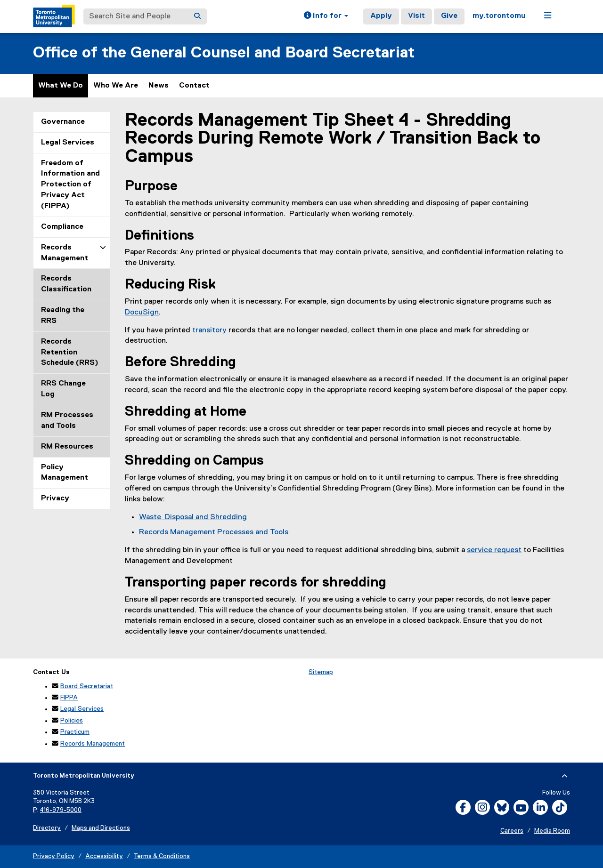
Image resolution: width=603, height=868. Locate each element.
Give (449, 16)
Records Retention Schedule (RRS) (70, 353)
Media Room (552, 831)
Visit (416, 16)
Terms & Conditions (162, 856)
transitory (209, 330)
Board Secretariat (87, 686)
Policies (72, 721)
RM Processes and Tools (67, 421)
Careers (512, 831)
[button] (326, 16)
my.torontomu (499, 16)
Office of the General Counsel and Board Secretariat (224, 53)
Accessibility (104, 856)
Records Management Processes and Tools (214, 532)
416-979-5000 (61, 810)
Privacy (55, 498)
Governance (63, 122)
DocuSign (142, 313)
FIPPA (69, 698)
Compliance (62, 227)
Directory (47, 828)
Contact (194, 86)
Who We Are (116, 86)
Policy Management (65, 473)
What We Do (61, 86)
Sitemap (321, 672)
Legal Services (68, 143)
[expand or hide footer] (565, 776)
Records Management (65, 253)
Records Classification (66, 284)
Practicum (75, 732)
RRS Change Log (63, 389)
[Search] (197, 16)
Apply (381, 16)
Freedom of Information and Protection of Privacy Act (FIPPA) (70, 185)
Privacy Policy (54, 856)
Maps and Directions (101, 828)
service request (494, 550)
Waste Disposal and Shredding (193, 517)
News (159, 86)
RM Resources (67, 447)
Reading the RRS (63, 316)
